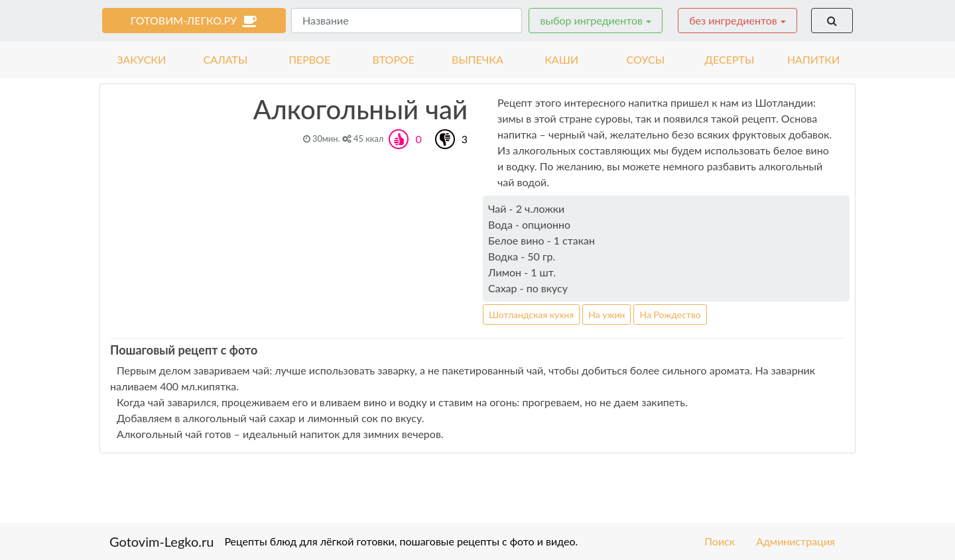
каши (561, 59)
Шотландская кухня (531, 314)
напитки (813, 59)
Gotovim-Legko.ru (161, 541)
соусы (646, 59)
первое (309, 59)
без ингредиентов (733, 20)
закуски (141, 59)
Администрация (796, 541)
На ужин (606, 314)
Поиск (720, 541)
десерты (729, 59)
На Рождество (670, 314)
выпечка (477, 59)
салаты (226, 59)
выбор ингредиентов (591, 20)
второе (394, 59)
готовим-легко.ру (194, 20)
